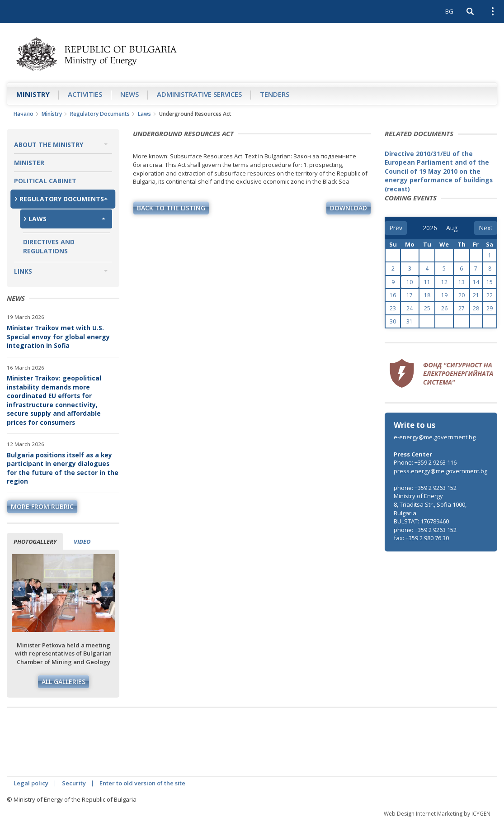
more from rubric (42, 506)
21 (476, 295)
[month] (452, 228)
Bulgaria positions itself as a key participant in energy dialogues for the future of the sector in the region (63, 468)
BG (449, 11)
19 (444, 295)
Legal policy (31, 783)
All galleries (64, 682)
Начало (24, 114)
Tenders (275, 94)
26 (444, 308)
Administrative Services (199, 94)
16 (393, 295)
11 (427, 282)
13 (462, 282)
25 (427, 308)
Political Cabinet (45, 181)
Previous (19, 589)
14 (476, 282)
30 (393, 321)
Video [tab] (82, 542)
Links (23, 271)
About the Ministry (49, 145)
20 (462, 295)
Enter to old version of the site (142, 783)
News (130, 94)
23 (393, 308)
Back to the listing (171, 208)
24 (410, 308)
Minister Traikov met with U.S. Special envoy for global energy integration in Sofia (58, 337)
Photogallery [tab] (35, 542)
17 (410, 295)
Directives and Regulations (49, 246)
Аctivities (85, 94)
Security (74, 783)
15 (490, 282)
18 (427, 295)
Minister (29, 163)
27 (462, 308)
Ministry (33, 94)
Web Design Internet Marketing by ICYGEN (437, 814)
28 (476, 308)
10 (410, 282)
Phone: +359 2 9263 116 (425, 462)
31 (410, 321)
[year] (430, 228)
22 (490, 295)
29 (490, 308)
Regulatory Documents (100, 114)
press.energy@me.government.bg (440, 471)
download (349, 208)
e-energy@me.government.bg (435, 437)
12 (444, 282)
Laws (144, 114)
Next (107, 589)
